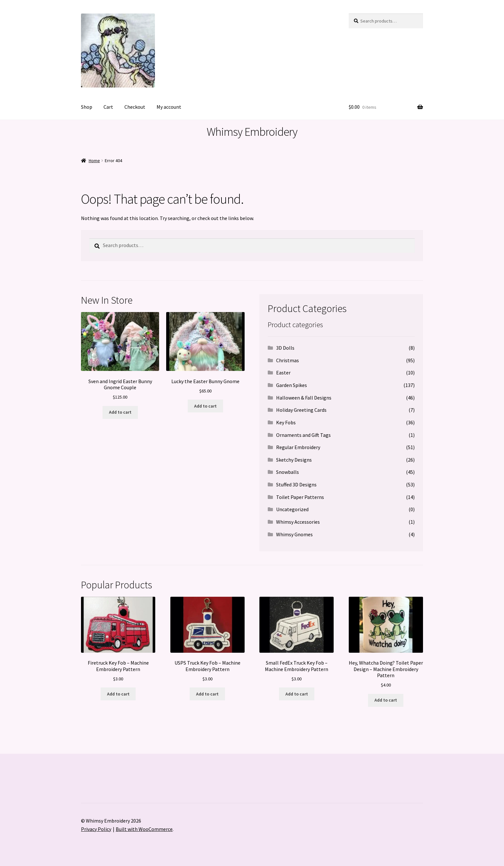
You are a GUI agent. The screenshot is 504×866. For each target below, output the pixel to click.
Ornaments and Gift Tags (303, 435)
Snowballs (288, 472)
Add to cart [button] (120, 412)
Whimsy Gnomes (294, 534)
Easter (283, 373)
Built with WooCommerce (144, 829)
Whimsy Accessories (298, 522)
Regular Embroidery (298, 447)
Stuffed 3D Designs (296, 484)
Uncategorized (292, 509)
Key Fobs (286, 422)
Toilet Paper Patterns (300, 497)
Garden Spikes (292, 385)
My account (169, 107)
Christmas (288, 360)
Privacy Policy (96, 829)
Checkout (135, 107)
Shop (87, 107)
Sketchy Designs (294, 460)
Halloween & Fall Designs (304, 398)
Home (94, 161)
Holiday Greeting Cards (301, 410)
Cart (108, 107)
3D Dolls (285, 348)
